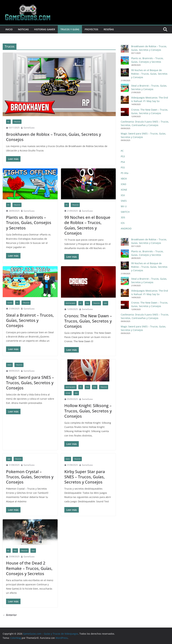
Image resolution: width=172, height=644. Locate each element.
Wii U (124, 206)
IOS (123, 223)
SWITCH (125, 212)
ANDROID (126, 228)
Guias (10, 303)
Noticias (23, 29)
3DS (123, 217)
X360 (123, 184)
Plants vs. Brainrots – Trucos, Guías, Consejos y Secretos (29, 222)
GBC (9, 459)
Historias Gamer (45, 29)
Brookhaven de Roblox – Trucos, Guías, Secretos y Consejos (53, 137)
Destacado (70, 303)
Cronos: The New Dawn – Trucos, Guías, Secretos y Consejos (88, 321)
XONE (68, 393)
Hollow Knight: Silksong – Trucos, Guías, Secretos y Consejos (88, 411)
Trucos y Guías (70, 29)
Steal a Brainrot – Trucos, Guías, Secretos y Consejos (30, 320)
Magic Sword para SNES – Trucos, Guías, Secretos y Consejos (30, 382)
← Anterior (10, 615)
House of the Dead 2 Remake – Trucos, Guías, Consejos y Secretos (29, 568)
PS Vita (125, 173)
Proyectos (91, 29)
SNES (9, 365)
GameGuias (29, 128)
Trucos (17, 122)
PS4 (87, 387)
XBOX (124, 179)
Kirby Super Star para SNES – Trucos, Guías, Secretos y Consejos (85, 477)
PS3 (123, 156)
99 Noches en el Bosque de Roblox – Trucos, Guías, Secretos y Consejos (87, 225)
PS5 (87, 303)
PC (8, 122)
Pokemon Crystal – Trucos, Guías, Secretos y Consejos (30, 477)
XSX (105, 303)
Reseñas (109, 29)
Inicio (9, 29)
